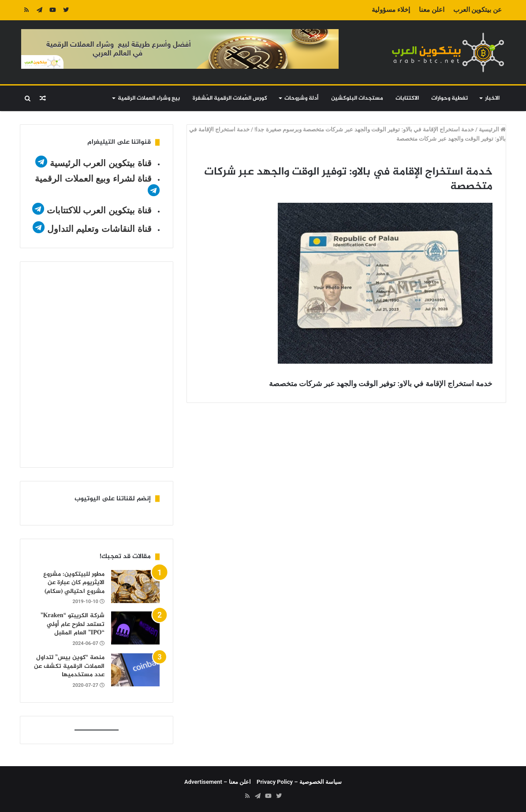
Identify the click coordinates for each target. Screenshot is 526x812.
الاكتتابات (407, 98)
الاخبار (492, 98)
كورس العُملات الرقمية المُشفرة (230, 98)
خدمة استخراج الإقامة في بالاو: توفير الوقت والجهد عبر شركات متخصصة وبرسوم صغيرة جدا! (364, 129)
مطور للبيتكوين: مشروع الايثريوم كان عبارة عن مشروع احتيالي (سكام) (74, 583)
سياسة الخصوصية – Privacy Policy (299, 782)
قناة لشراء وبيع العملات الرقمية (93, 179)
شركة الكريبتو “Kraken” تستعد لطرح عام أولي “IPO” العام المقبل (73, 624)
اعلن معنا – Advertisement (218, 782)
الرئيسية (492, 129)
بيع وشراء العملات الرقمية (149, 98)
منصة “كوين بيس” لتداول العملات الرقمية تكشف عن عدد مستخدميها (69, 666)
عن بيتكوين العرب (478, 10)
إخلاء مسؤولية (391, 10)
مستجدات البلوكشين (357, 98)
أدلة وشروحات (301, 98)
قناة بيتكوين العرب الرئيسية (101, 163)
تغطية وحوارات (450, 98)
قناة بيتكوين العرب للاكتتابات (98, 210)
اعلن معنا (432, 10)
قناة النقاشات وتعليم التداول (99, 229)
